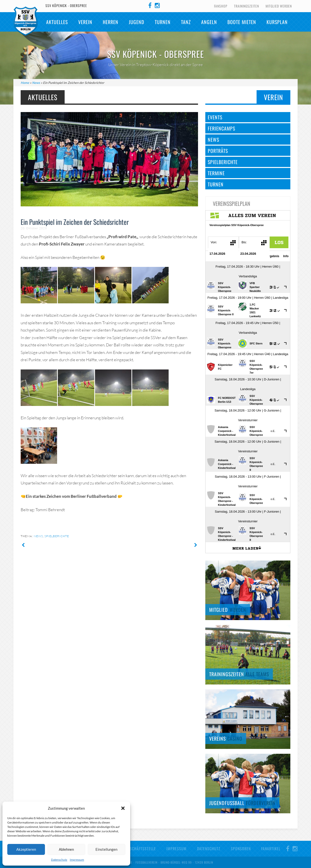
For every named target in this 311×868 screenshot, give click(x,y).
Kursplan (277, 22)
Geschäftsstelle (141, 849)
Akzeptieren (26, 849)
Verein (85, 22)
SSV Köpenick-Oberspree (26, 21)
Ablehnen (66, 849)
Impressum (77, 860)
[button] (123, 808)
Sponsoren (241, 849)
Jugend (137, 22)
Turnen (163, 22)
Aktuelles (57, 22)
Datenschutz (59, 860)
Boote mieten (242, 22)
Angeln (209, 22)
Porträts (218, 151)
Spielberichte (57, 536)
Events (215, 117)
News (36, 83)
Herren (111, 22)
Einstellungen (106, 849)
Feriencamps (221, 128)
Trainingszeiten (246, 6)
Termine (216, 173)
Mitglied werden (279, 6)
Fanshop (221, 6)
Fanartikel (271, 849)
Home (25, 83)
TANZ (186, 22)
